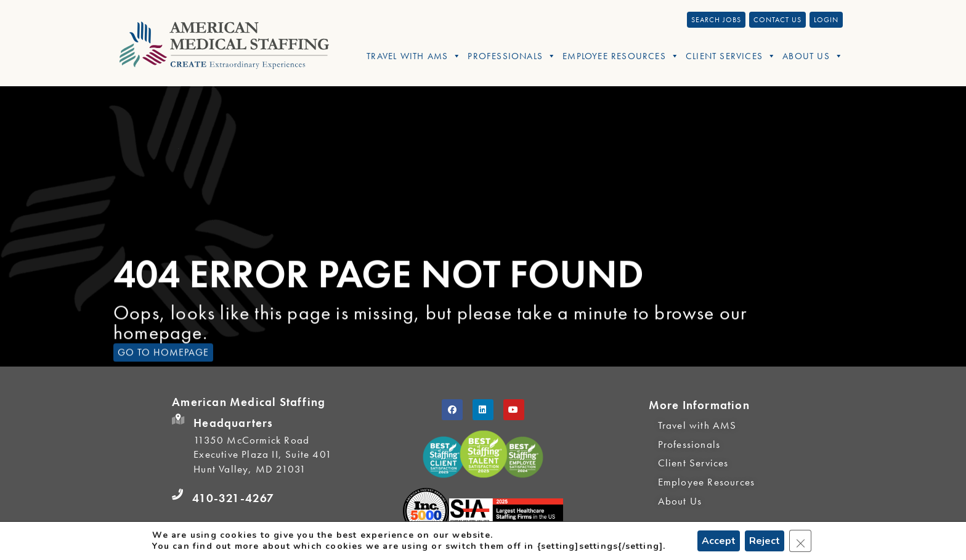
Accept (719, 541)
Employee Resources (621, 56)
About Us (813, 56)
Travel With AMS (414, 56)
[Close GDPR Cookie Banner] (800, 541)
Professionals (512, 56)
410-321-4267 (233, 498)
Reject (765, 541)
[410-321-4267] (177, 495)
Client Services (731, 56)
